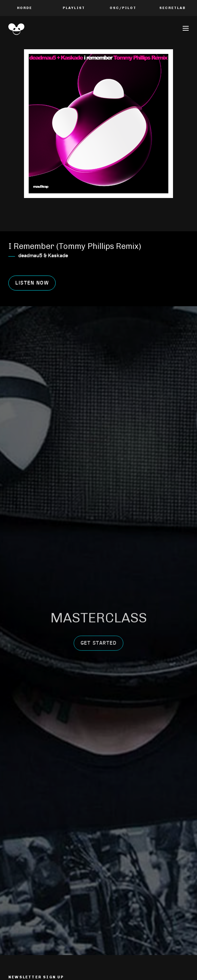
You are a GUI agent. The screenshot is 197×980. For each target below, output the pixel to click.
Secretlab (172, 8)
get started (99, 614)
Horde (24, 8)
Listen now (32, 283)
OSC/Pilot (123, 8)
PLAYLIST (74, 8)
